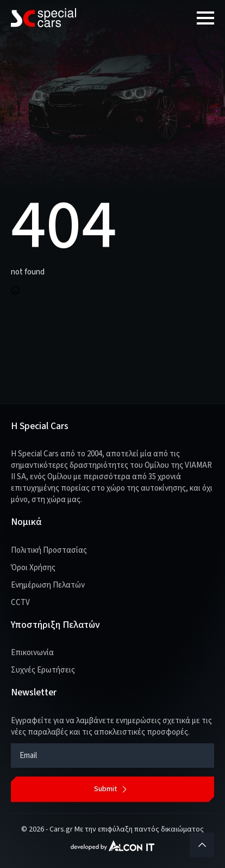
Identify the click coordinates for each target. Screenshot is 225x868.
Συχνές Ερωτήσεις (43, 670)
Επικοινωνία (32, 653)
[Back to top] (202, 845)
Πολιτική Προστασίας (49, 550)
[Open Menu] (205, 18)
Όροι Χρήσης (33, 568)
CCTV (20, 603)
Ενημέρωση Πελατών (48, 585)
